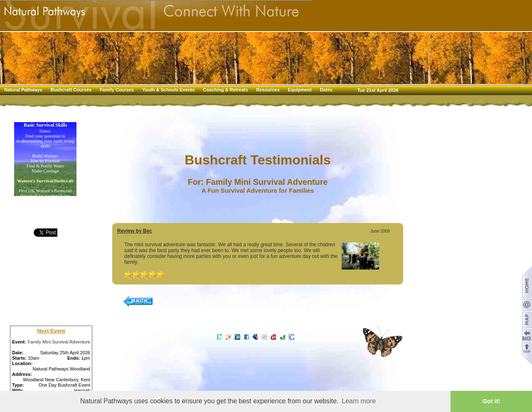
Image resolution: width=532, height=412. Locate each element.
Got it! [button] (491, 401)
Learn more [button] (359, 401)
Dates (326, 90)
